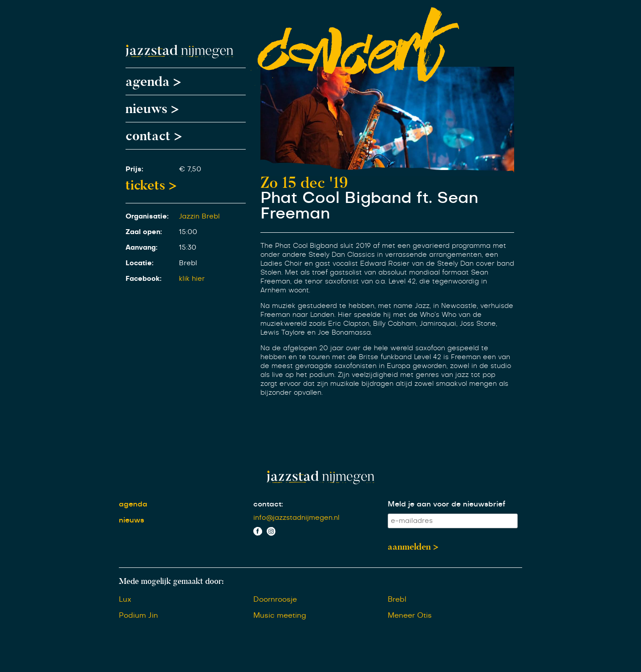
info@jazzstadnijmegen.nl (296, 518)
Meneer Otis (410, 615)
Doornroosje (275, 599)
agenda (133, 504)
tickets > (151, 185)
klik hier (192, 279)
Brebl (397, 599)
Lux (125, 599)
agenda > (153, 81)
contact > (154, 136)
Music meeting (280, 615)
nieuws (132, 520)
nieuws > (152, 109)
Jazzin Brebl (199, 217)
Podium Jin (138, 615)
